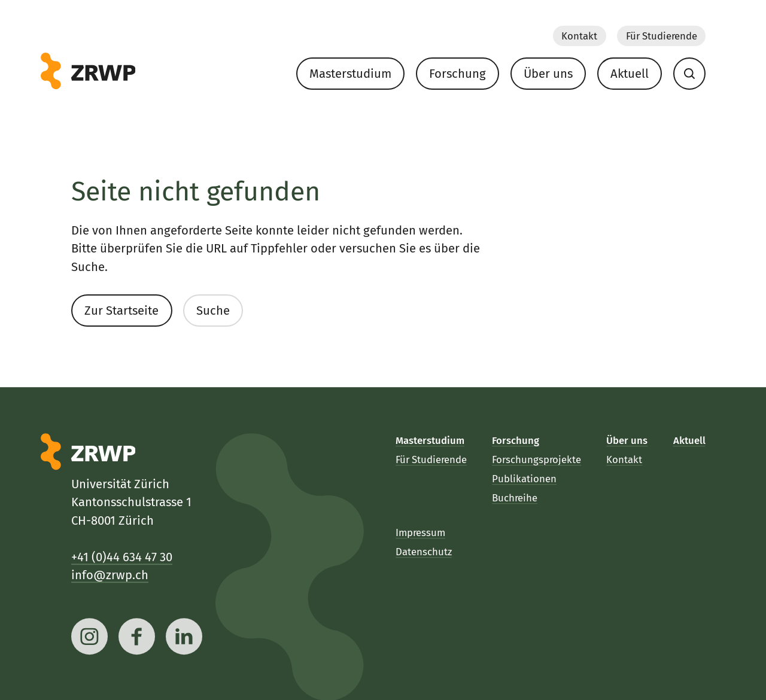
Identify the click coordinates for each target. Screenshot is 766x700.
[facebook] (137, 636)
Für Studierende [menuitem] (661, 35)
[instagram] (89, 636)
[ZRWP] (88, 71)
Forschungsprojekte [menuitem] (537, 459)
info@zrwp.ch (110, 575)
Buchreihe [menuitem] (515, 498)
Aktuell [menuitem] (630, 74)
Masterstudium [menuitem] (350, 74)
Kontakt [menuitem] (579, 35)
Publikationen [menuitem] (525, 479)
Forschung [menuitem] (458, 74)
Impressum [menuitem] (420, 532)
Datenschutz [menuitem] (424, 552)
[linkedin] (185, 636)
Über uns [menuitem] (548, 74)
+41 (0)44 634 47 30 (122, 556)
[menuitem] (689, 73)
